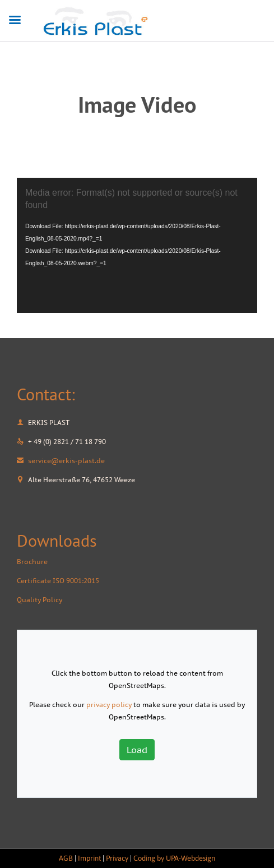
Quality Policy (40, 600)
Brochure (32, 562)
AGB (66, 858)
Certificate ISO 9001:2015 (58, 581)
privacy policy (109, 705)
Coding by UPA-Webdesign (174, 858)
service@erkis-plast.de (61, 461)
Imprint (89, 858)
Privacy (117, 858)
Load (137, 750)
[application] (137, 245)
